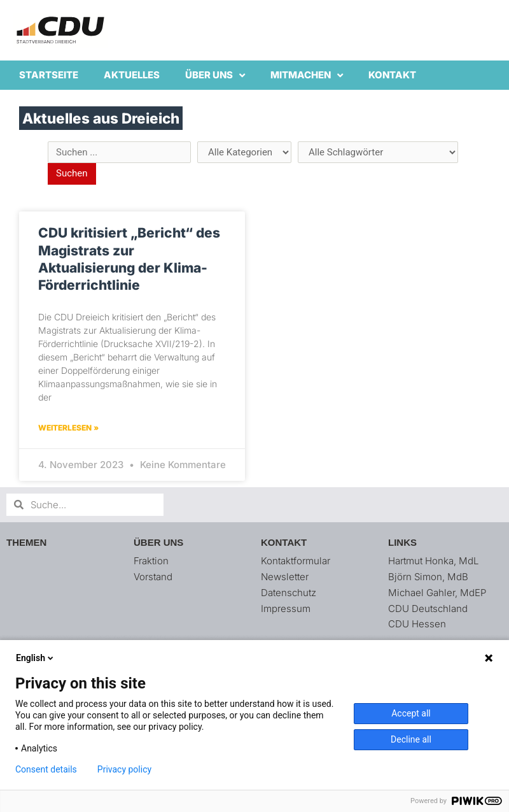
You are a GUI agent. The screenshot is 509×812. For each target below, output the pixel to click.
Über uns (215, 75)
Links (402, 542)
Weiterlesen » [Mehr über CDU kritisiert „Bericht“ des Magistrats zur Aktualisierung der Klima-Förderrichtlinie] (68, 428)
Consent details (46, 769)
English (36, 658)
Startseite (49, 75)
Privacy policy (124, 769)
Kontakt (392, 75)
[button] (482, 18)
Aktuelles (132, 75)
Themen (26, 542)
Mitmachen (307, 75)
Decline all (411, 739)
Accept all (411, 713)
